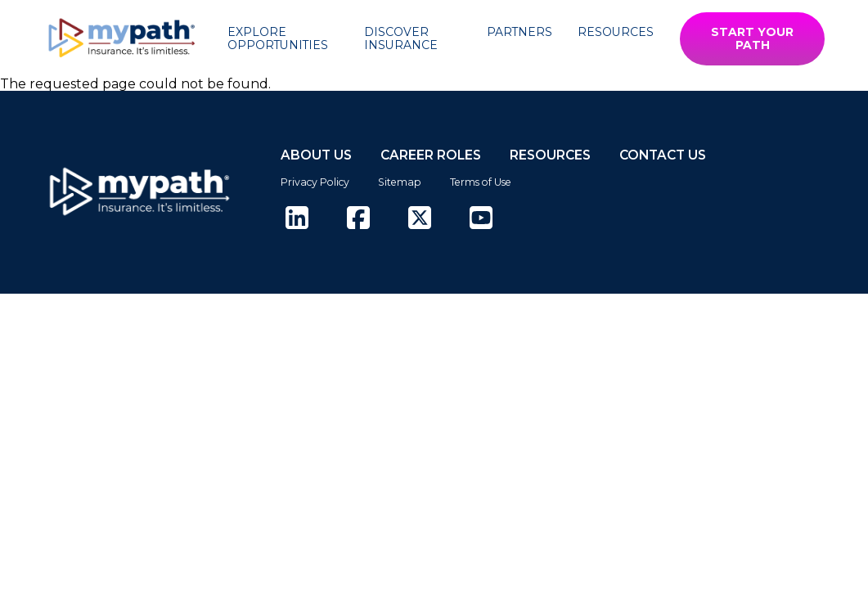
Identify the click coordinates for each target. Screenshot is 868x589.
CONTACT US (663, 155)
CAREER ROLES (431, 155)
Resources (616, 32)
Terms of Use (481, 182)
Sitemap (400, 182)
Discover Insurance (401, 38)
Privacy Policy (315, 182)
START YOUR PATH (752, 38)
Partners (519, 32)
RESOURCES (550, 155)
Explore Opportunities (278, 38)
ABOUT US (316, 155)
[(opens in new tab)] (297, 219)
